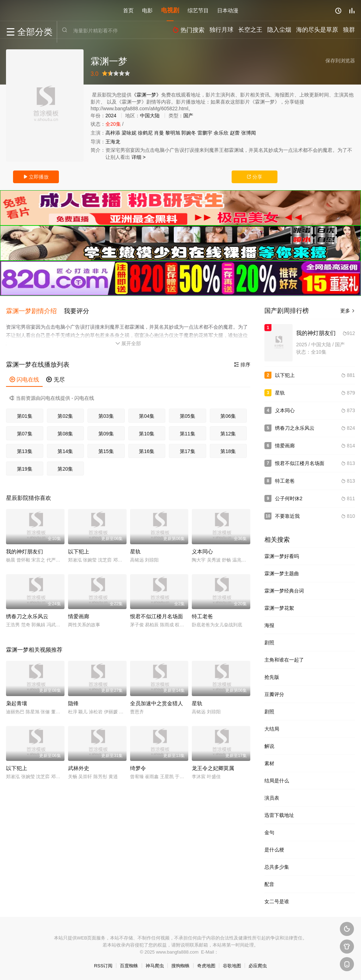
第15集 (106, 449)
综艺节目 (198, 10)
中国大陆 (150, 116)
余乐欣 (221, 133)
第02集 (65, 414)
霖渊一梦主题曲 (282, 573)
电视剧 (170, 10)
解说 (269, 746)
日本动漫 (228, 10)
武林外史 (79, 766)
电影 (147, 10)
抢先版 (272, 677)
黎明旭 (173, 133)
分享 (255, 177)
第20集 (65, 467)
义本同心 (202, 549)
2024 (111, 116)
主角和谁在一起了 (284, 660)
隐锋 (73, 701)
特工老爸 (202, 614)
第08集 (65, 432)
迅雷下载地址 (279, 815)
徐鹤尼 (145, 133)
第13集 (25, 449)
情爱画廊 (79, 614)
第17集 (188, 449)
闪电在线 (24, 377)
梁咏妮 (129, 133)
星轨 (135, 549)
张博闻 (249, 133)
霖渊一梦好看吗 (282, 556)
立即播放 (36, 177)
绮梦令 (138, 766)
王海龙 (113, 142)
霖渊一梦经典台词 (284, 591)
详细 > (139, 157)
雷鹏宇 (205, 133)
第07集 (25, 432)
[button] (35, 310)
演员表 (272, 798)
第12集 (228, 432)
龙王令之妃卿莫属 (213, 766)
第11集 (188, 432)
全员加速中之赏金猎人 (157, 701)
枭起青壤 (17, 701)
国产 (188, 116)
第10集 (147, 432)
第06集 (228, 414)
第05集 (188, 414)
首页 (128, 10)
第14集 (65, 449)
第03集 (106, 414)
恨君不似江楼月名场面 (157, 614)
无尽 (55, 377)
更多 (348, 311)
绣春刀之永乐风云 (27, 614)
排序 (242, 362)
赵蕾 (235, 133)
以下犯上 (79, 549)
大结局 (272, 729)
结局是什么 (277, 781)
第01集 (25, 414)
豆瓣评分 (274, 694)
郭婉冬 (189, 133)
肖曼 (159, 133)
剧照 (269, 643)
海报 (269, 625)
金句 (269, 832)
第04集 (147, 414)
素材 (269, 763)
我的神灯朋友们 (25, 549)
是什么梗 (274, 850)
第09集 (106, 432)
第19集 (25, 467)
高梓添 (113, 133)
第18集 (228, 449)
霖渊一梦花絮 (279, 608)
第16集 (147, 449)
